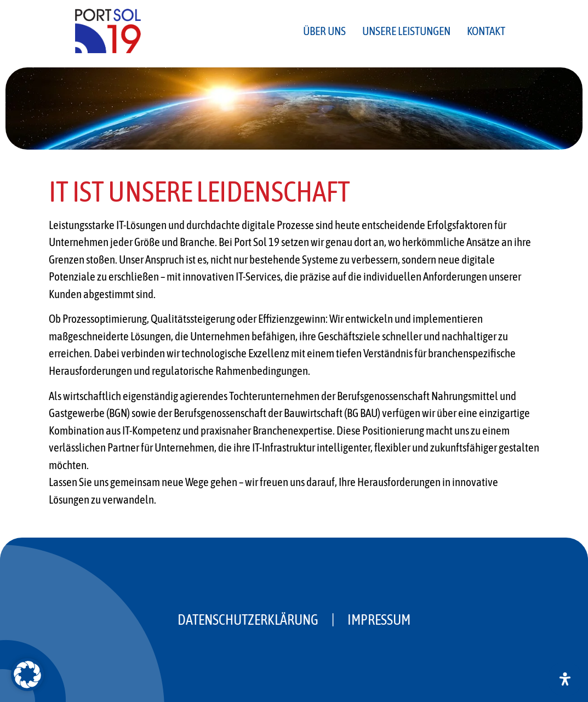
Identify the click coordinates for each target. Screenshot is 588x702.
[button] (27, 675)
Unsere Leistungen (406, 31)
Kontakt (486, 31)
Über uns (324, 31)
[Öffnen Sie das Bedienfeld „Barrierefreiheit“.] (565, 679)
